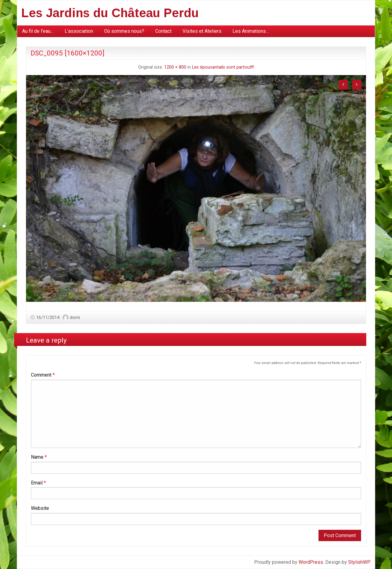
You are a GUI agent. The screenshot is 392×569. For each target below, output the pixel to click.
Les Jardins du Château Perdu (110, 13)
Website (40, 508)
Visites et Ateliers (202, 31)
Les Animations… (251, 31)
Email (38, 483)
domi (75, 317)
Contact (163, 31)
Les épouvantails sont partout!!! (223, 67)
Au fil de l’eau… (38, 31)
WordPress (311, 562)
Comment (43, 375)
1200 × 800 (175, 67)
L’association (79, 31)
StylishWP (359, 562)
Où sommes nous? (124, 31)
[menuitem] (38, 31)
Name (39, 457)
